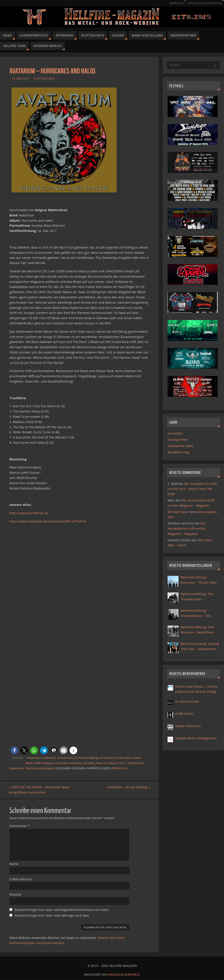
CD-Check (106, 758)
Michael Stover (178, 512)
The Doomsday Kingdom (40, 768)
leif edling (89, 763)
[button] (14, 750)
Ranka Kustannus (188, 726)
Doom (129, 758)
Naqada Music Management (196, 738)
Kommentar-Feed (180, 446)
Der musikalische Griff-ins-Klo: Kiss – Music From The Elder (193, 489)
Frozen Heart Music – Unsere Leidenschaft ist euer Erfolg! (196, 689)
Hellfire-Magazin (44, 763)
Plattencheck (44, 78)
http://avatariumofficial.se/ (29, 513)
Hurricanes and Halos (69, 763)
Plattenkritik (17, 768)
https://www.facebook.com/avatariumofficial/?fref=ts (48, 521)
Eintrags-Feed (178, 440)
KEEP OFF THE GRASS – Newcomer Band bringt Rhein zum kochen (40, 790)
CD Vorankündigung (86, 758)
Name (14, 864)
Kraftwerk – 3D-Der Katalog (128, 787)
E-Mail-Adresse (20, 879)
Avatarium (33, 758)
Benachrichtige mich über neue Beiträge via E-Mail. (52, 915)
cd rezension (65, 758)
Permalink (120, 768)
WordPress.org (178, 452)
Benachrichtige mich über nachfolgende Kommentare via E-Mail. (62, 910)
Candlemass (48, 758)
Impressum (175, 3)
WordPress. (132, 975)
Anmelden (175, 433)
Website (15, 894)
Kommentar (19, 826)
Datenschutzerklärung (204, 3)
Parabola (114, 975)
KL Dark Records (187, 701)
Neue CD (102, 763)
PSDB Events (184, 714)
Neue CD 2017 (117, 763)
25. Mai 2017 (20, 78)
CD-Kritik (118, 758)
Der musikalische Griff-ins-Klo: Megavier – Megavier (187, 528)
